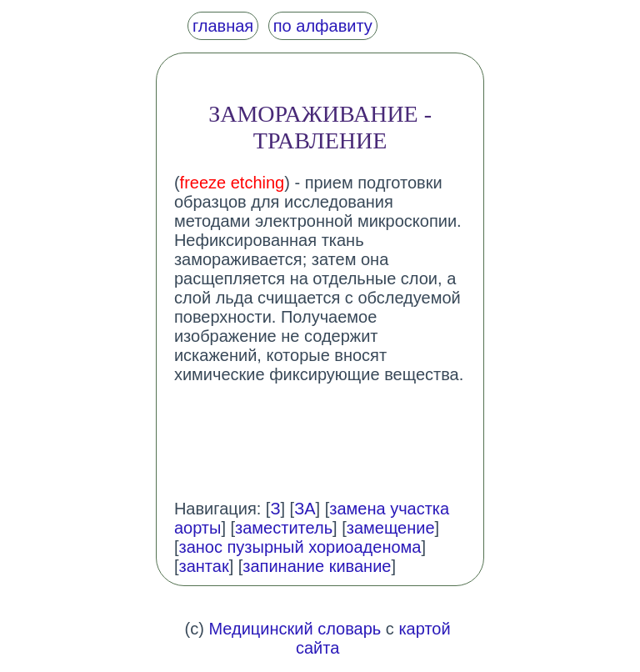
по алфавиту (323, 26)
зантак (203, 566)
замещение (391, 528)
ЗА (305, 509)
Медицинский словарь (295, 629)
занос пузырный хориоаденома (300, 547)
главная (223, 26)
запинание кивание (317, 566)
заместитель (284, 528)
